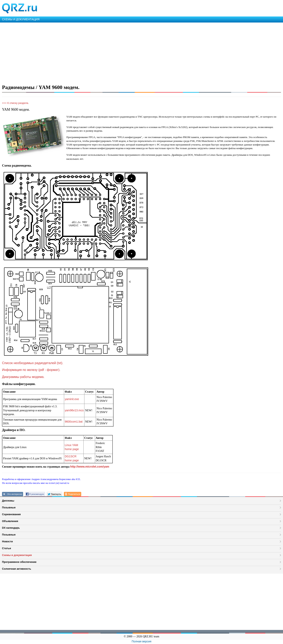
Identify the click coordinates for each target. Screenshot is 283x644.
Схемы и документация (17, 555)
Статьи (7, 548)
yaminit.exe (72, 399)
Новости (7, 541)
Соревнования (11, 514)
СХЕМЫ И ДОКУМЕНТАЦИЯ (21, 19)
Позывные (9, 507)
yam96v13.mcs (74, 410)
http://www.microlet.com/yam (90, 467)
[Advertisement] (121, 53)
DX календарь (11, 528)
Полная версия (141, 641)
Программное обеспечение (19, 562)
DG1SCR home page (72, 458)
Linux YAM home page (72, 447)
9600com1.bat (74, 422)
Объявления (10, 521)
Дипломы (8, 501)
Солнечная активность (17, 569)
